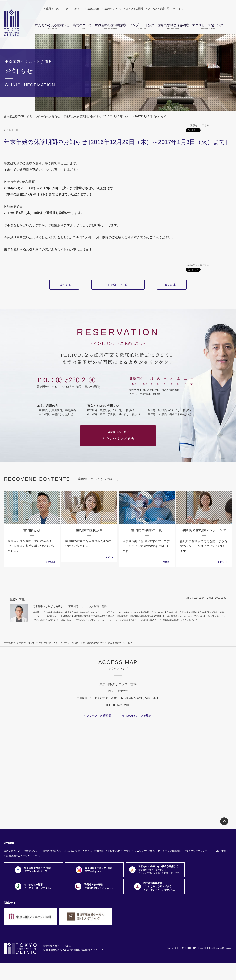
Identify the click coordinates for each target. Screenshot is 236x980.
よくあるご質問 (134, 9)
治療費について (113, 9)
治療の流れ (93, 9)
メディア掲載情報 (172, 851)
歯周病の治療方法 (52, 851)
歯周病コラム (53, 9)
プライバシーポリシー (196, 851)
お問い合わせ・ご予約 (118, 851)
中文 (181, 9)
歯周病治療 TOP (14, 116)
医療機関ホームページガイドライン (23, 856)
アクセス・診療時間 (159, 9)
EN (173, 9)
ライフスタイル (74, 9)
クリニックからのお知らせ (44, 116)
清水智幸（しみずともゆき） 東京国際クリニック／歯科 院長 (70, 606)
